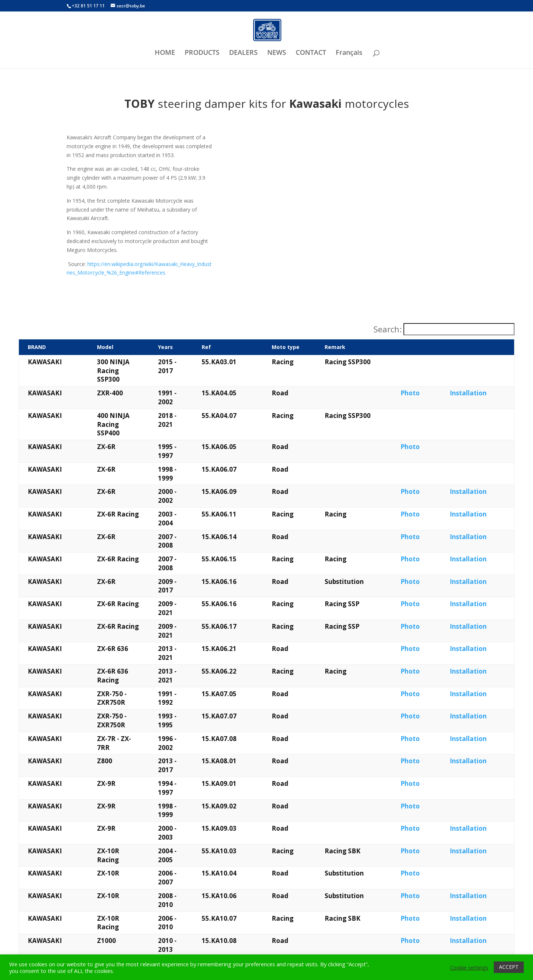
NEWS (277, 53)
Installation (482, 376)
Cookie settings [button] (469, 967)
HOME (165, 53)
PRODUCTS (202, 53)
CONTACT (311, 53)
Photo (433, 376)
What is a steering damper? (110, 931)
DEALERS (243, 53)
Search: (388, 329)
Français (349, 53)
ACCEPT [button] (509, 967)
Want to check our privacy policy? (394, 931)
